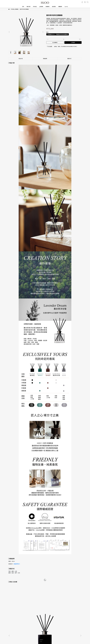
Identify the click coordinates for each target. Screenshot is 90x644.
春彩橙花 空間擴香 (18, 605)
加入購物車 (55, 42)
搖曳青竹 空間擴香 (36, 605)
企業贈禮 (41, 7)
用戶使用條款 (27, 619)
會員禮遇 (54, 7)
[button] (43, 32)
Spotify (66, 7)
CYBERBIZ (34, 641)
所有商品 (35, 7)
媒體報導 (60, 7)
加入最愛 (50, 46)
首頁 (23, 7)
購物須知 (10, 619)
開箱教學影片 (17, 564)
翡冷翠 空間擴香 (72, 605)
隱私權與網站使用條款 (18, 619)
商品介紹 (21, 59)
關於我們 (29, 7)
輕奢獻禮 (48, 7)
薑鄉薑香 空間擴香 (54, 605)
